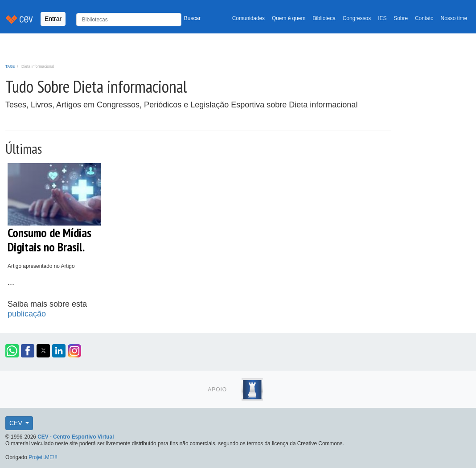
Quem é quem (289, 18)
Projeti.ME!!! (43, 457)
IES (382, 18)
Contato (424, 18)
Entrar (53, 19)
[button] (12, 351)
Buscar (192, 18)
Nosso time (454, 18)
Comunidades (248, 18)
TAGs (10, 66)
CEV (17, 423)
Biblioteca (324, 18)
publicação (27, 314)
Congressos (357, 18)
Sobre (401, 18)
